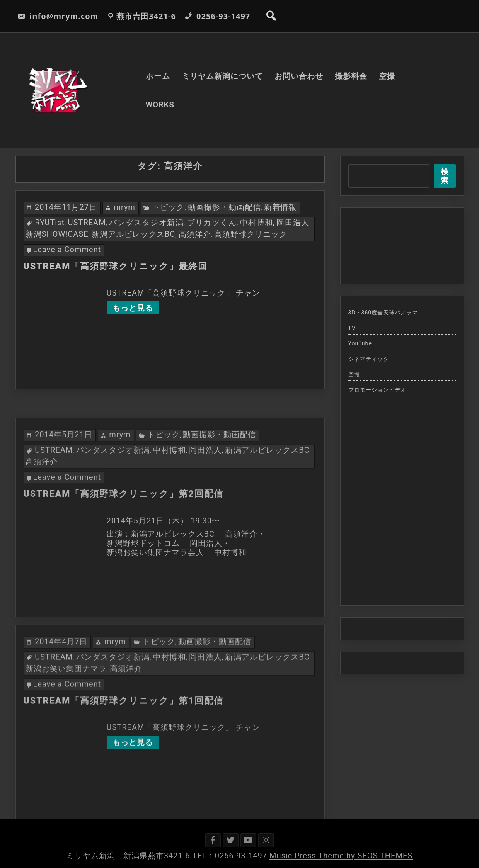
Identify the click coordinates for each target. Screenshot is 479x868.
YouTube (360, 343)
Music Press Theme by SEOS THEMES (341, 856)
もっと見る (133, 308)
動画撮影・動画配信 (224, 207)
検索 (445, 176)
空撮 (387, 76)
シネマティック (369, 359)
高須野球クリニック (251, 234)
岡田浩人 (293, 223)
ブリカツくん (212, 223)
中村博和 (257, 223)
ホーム (158, 76)
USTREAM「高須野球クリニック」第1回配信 (124, 777)
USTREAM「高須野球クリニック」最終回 (116, 266)
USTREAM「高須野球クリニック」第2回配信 (124, 570)
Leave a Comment (67, 250)
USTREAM (87, 223)
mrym (124, 207)
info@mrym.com (58, 16)
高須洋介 (195, 234)
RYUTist (50, 223)
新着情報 (280, 207)
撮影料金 (351, 76)
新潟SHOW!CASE (57, 234)
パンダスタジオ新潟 (146, 223)
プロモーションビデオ (377, 390)
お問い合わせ (299, 76)
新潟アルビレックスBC (133, 234)
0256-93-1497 (217, 16)
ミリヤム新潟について (222, 76)
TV (352, 328)
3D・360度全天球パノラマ (383, 313)
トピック (168, 207)
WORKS (160, 105)
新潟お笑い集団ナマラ (66, 744)
